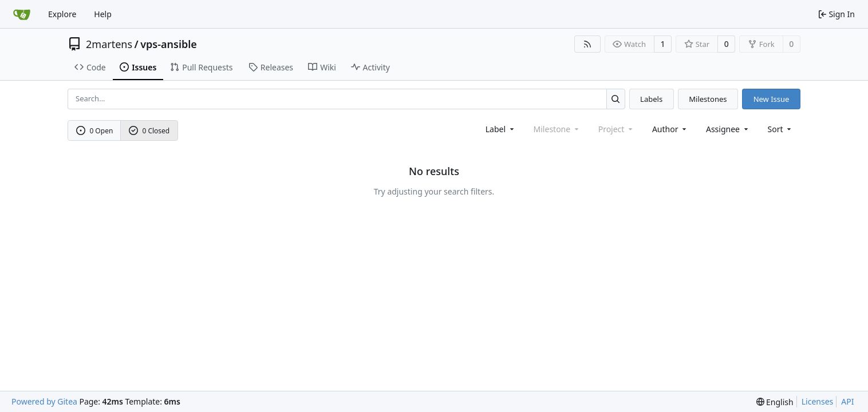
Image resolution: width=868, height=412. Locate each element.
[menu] (781, 129)
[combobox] (501, 129)
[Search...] (616, 99)
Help (103, 14)
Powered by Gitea (44, 401)
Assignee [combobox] (728, 129)
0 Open (95, 131)
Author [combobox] (670, 129)
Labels (651, 99)
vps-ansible (169, 44)
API (847, 401)
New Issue (772, 99)
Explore (62, 14)
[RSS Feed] (587, 44)
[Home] (22, 14)
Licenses (818, 401)
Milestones (708, 99)
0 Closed (149, 131)
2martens (109, 44)
